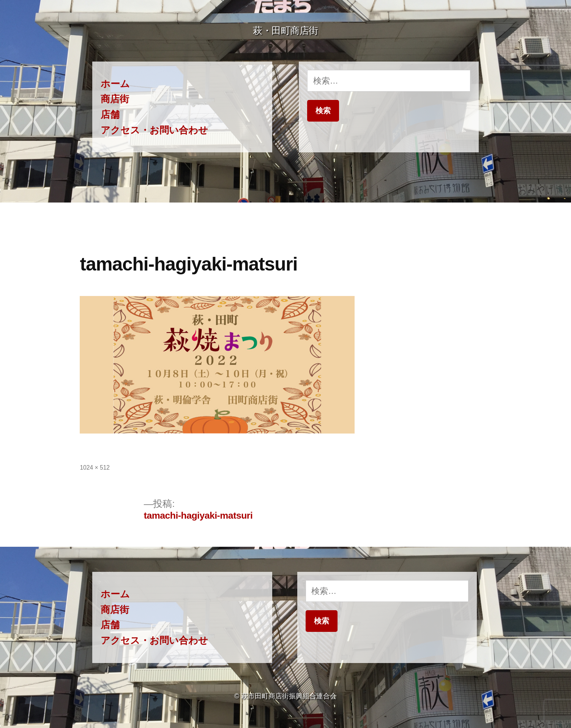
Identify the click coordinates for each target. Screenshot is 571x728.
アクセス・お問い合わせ (154, 130)
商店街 (115, 99)
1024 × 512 (95, 468)
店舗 (110, 115)
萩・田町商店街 (285, 31)
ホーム (115, 84)
